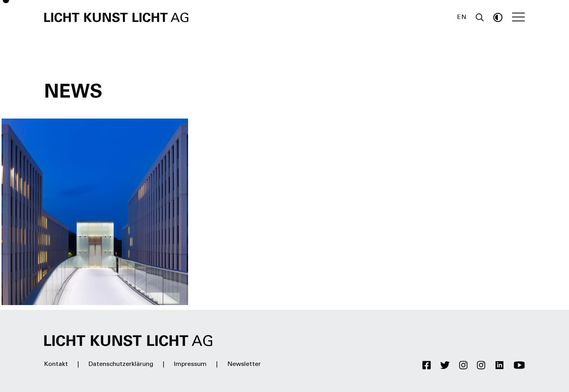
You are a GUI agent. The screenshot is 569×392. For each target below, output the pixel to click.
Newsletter (244, 364)
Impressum (190, 364)
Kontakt (56, 364)
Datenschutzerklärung (121, 364)
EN (462, 17)
